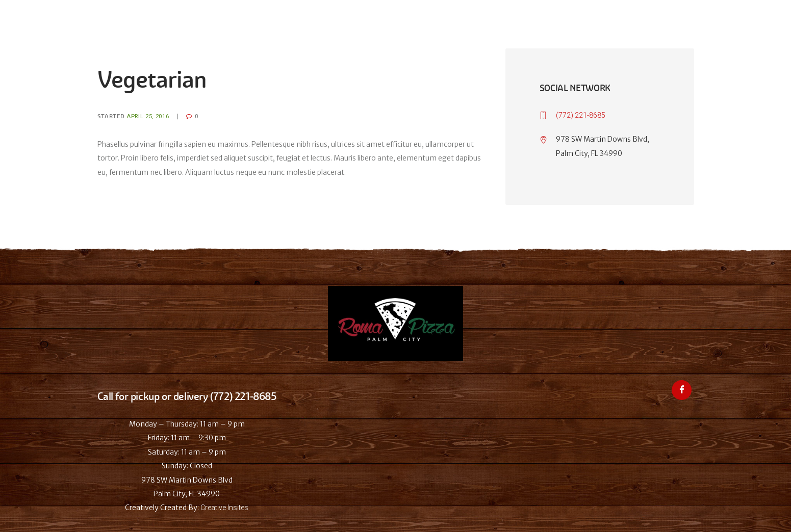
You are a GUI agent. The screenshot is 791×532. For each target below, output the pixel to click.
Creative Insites (224, 508)
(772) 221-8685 (581, 115)
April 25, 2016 (148, 116)
